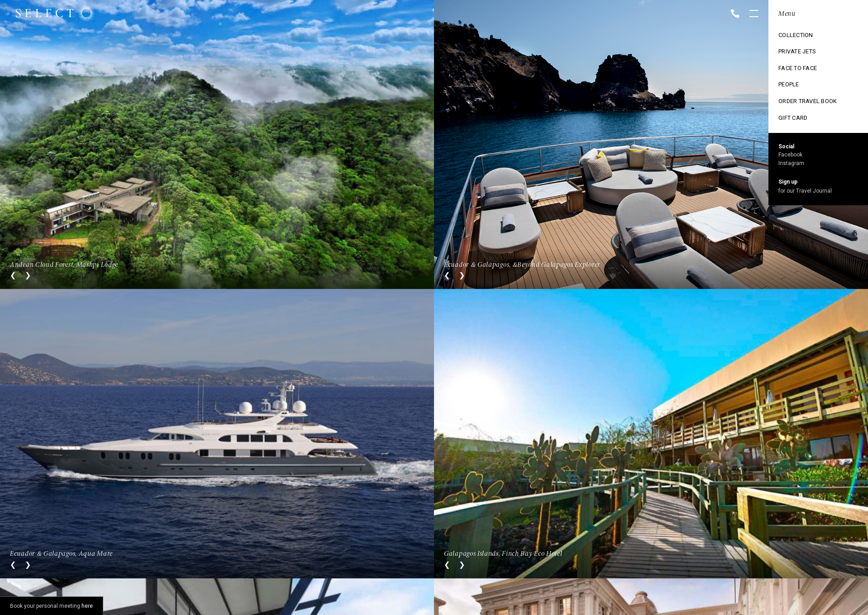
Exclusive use (794, 76)
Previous (13, 275)
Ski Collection (796, 92)
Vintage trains (796, 107)
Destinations (793, 46)
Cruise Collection (801, 61)
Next (28, 275)
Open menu (754, 14)
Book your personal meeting (51, 606)
